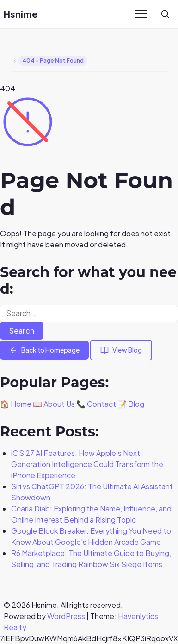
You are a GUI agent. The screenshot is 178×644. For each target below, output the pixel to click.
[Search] (165, 14)
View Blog (121, 350)
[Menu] (141, 14)
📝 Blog (131, 404)
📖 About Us (54, 404)
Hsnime (21, 14)
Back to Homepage (44, 350)
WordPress (66, 616)
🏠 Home (16, 404)
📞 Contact (96, 404)
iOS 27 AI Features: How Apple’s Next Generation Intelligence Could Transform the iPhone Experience (87, 464)
